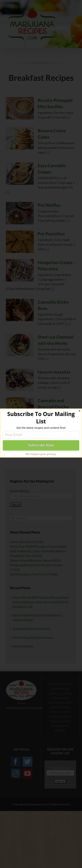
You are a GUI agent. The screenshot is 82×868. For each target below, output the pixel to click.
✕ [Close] (80, 411)
